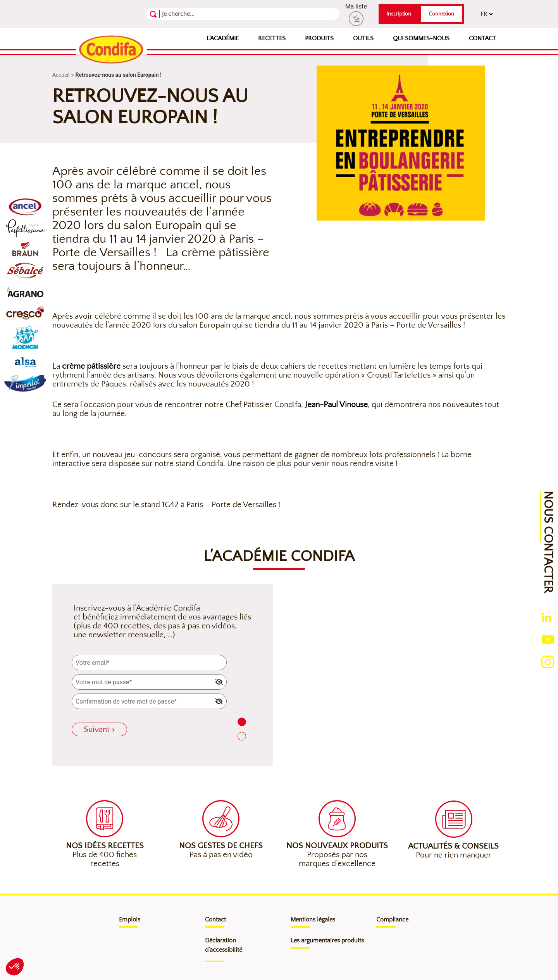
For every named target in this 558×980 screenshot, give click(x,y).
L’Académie (223, 38)
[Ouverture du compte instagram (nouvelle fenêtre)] (548, 661)
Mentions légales (313, 920)
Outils (363, 38)
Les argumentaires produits (327, 940)
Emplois (130, 920)
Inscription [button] (399, 14)
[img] (219, 682)
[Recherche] (200, 14)
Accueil (61, 75)
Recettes (272, 38)
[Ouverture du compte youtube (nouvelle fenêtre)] (548, 639)
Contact (482, 38)
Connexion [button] (441, 14)
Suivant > (99, 729)
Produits (319, 38)
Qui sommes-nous (421, 38)
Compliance (392, 920)
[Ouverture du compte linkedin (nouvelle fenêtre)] (546, 617)
